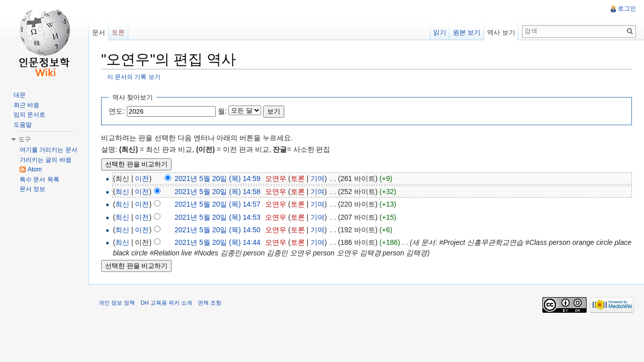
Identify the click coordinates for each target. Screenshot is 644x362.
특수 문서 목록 (39, 179)
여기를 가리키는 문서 (49, 150)
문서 (99, 32)
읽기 (440, 32)
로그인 (627, 9)
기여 (317, 178)
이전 (142, 178)
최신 (122, 192)
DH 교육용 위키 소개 (166, 303)
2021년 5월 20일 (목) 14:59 (217, 178)
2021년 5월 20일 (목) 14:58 (217, 192)
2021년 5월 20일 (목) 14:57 (217, 204)
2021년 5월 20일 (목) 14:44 (217, 242)
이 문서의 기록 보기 (134, 77)
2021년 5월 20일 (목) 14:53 (217, 217)
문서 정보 (32, 189)
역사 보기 (501, 32)
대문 (20, 95)
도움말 (23, 125)
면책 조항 (210, 303)
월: (222, 111)
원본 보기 (467, 32)
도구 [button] (25, 139)
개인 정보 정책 (117, 303)
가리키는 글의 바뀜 (46, 160)
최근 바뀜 (26, 105)
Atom (35, 169)
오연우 (276, 178)
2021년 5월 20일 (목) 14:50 (217, 230)
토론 (298, 178)
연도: (117, 111)
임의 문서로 (29, 115)
